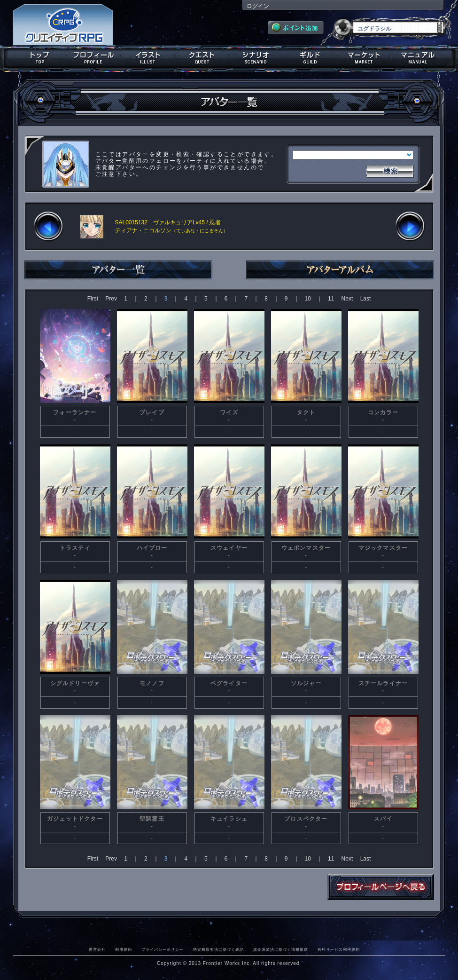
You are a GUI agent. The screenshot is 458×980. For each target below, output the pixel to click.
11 (331, 299)
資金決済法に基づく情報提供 (281, 949)
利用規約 (124, 949)
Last (366, 299)
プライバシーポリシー (163, 949)
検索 (390, 170)
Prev (111, 299)
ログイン (258, 6)
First (93, 299)
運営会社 (97, 949)
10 (308, 299)
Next (347, 299)
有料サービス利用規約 (339, 949)
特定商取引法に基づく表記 (218, 949)
